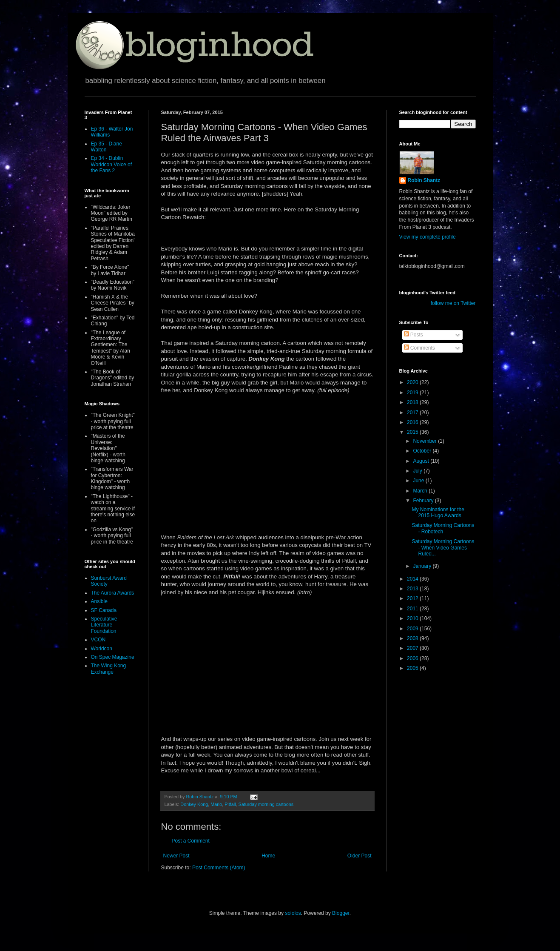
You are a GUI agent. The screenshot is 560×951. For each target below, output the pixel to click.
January (423, 566)
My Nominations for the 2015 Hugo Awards (438, 513)
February (424, 501)
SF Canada (104, 610)
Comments (419, 348)
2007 (413, 648)
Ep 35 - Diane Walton (107, 147)
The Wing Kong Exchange (109, 669)
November (425, 441)
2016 (413, 422)
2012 (413, 598)
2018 (413, 402)
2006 (413, 658)
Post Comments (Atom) (219, 868)
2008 (413, 638)
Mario (216, 804)
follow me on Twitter (453, 303)
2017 (413, 413)
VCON (98, 640)
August (422, 461)
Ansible (99, 601)
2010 (413, 618)
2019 (413, 393)
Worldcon (102, 649)
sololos (293, 913)
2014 (413, 579)
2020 (413, 382)
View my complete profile (428, 237)
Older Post (360, 856)
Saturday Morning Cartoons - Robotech (443, 528)
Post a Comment (191, 841)
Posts (414, 335)
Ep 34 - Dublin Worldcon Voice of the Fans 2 (112, 164)
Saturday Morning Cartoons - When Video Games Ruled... (443, 548)
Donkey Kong (194, 804)
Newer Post (176, 856)
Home (268, 856)
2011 (413, 609)
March (421, 491)
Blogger (341, 913)
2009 (413, 629)
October (423, 451)
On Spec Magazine (113, 657)
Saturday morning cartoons (266, 804)
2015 (413, 432)
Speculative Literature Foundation (104, 625)
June (419, 481)
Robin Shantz (424, 180)
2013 (413, 589)
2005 (413, 668)
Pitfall (230, 804)
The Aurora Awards (113, 593)
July (418, 471)
